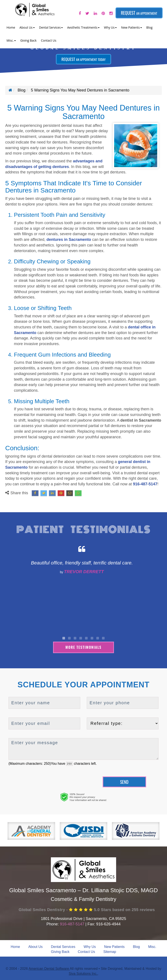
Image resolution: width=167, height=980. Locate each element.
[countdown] (69, 763)
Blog (149, 27)
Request (139, 13)
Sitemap (110, 951)
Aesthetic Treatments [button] (83, 27)
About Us (35, 946)
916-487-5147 (145, 484)
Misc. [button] (11, 40)
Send (124, 781)
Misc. (152, 946)
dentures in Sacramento (69, 240)
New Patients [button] (132, 27)
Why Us (90, 946)
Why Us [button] (110, 27)
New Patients (114, 946)
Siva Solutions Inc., (83, 973)
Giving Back (28, 40)
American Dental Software (49, 968)
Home (11, 27)
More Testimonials (83, 647)
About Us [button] (27, 27)
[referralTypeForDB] (123, 723)
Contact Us (49, 40)
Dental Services (63, 946)
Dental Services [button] (51, 27)
